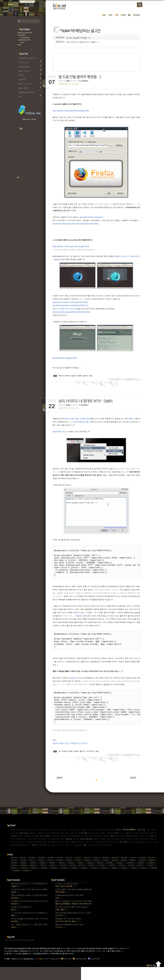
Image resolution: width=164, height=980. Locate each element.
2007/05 (114, 878)
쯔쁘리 (20, 849)
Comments (132, 379)
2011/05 (153, 871)
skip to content (27, 3)
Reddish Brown (139, 855)
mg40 (72, 846)
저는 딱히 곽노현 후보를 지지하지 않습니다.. (72, 921)
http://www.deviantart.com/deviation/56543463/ (70, 302)
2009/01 (63, 876)
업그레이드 (56, 849)
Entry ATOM (94, 972)
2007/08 (83, 878)
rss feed (140, 5)
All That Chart (94, 843)
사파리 (98, 964)
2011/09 (116, 871)
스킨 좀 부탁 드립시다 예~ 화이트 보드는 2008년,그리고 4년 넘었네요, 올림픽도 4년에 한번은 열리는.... (29, 904)
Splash (74, 376)
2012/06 (34, 871)
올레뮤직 (33, 846)
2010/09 (61, 873)
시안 (73, 855)
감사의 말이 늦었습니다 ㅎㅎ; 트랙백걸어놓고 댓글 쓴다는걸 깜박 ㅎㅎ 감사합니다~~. (29, 898)
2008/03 (16, 878)
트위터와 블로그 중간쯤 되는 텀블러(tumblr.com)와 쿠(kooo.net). (74, 904)
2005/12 (126, 881)
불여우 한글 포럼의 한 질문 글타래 (78, 419)
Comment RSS (80, 972)
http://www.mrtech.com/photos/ (91, 217)
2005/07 (27, 884)
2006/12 (152, 878)
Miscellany (31, 35)
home (104, 15)
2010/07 (80, 873)
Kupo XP (96, 852)
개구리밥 (123, 855)
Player (131, 855)
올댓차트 (153, 846)
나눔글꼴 (16, 967)
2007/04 (123, 878)
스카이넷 (109, 846)
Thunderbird (104, 843)
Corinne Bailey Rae (106, 858)
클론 (41, 849)
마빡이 (67, 855)
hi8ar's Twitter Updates (29, 110)
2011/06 (144, 871)
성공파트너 (30, 843)
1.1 (68, 843)
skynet (30, 852)
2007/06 (103, 878)
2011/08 (125, 871)
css (60, 764)
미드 (152, 849)
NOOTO (136, 846)
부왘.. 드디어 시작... (30, 83)
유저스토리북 (86, 852)
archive (123, 15)
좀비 (146, 852)
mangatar (84, 843)
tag (129, 15)
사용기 (90, 858)
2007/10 (64, 878)
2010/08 (70, 873)
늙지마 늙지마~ (87, 849)
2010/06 (89, 873)
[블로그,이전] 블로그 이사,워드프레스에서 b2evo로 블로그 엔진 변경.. (74, 915)
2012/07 (24, 871)
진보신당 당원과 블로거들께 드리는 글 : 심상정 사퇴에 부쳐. (74, 927)
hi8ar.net (60, 6)
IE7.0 (129, 849)
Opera (124, 961)
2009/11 (134, 873)
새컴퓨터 (106, 849)
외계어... (30, 75)
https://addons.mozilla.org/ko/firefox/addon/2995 (71, 111)
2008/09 (102, 876)
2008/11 (82, 876)
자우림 (63, 849)
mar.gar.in (73, 685)
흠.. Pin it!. (30, 79)
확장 (91, 376)
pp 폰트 (30, 855)
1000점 (112, 843)
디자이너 (149, 855)
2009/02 (54, 876)
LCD (122, 846)
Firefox (67, 376)
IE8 (76, 846)
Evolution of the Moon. (30, 92)
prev (60, 790)
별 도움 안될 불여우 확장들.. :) (73, 38)
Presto (96, 858)
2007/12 (45, 878)
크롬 (44, 964)
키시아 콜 (83, 846)
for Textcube (33, 37)
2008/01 (35, 878)
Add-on (61, 376)
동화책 (78, 849)
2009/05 (35, 876)
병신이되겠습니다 (52, 846)
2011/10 (107, 871)
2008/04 (152, 876)
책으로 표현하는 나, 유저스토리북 (28, 187)
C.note (31, 40)
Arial (64, 843)
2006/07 (56, 881)
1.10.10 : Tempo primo (47, 972)
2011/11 (98, 871)
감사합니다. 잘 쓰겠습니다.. (22, 921)
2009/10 (144, 873)
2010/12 (34, 873)
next (133, 790)
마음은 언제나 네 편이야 (110, 852)
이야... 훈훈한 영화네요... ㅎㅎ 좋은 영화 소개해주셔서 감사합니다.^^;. (29, 939)
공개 (112, 849)
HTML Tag (98, 849)
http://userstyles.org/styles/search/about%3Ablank (72, 312)
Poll (49, 858)
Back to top (154, 976)
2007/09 (73, 878)
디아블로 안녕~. (30, 66)
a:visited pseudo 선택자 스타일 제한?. (70, 910)
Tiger (142, 852)
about (110, 15)
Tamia (34, 858)
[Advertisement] (96, 62)
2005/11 (136, 881)
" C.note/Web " (83, 81)
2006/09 (36, 881)
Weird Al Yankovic (18, 843)
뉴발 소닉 (69, 858)
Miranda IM (144, 846)
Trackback (115, 379)
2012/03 (61, 871)
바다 (87, 855)
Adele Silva (55, 858)
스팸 (84, 858)
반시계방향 (52, 855)
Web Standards (121, 849)
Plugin (70, 764)
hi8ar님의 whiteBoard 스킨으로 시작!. (69, 939)
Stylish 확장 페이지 (60, 432)
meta (116, 15)
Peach (116, 846)
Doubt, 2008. (30, 88)
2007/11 (54, 878)
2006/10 (26, 881)
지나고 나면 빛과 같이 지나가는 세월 (104, 855)
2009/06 (25, 876)
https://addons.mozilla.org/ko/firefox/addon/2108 (71, 246)
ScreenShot (129, 842)
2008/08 (112, 876)
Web (33, 42)
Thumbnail (78, 858)
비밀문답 (27, 849)
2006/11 (16, 881)
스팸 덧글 (141, 843)
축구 (63, 852)
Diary (31, 45)
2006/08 (46, 881)
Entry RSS (67, 972)
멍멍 (147, 849)
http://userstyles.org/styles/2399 (65, 358)
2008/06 (132, 876)
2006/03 (96, 881)
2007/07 (93, 878)
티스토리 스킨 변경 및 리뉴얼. (67, 898)
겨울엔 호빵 (42, 858)
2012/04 (52, 871)
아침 (49, 852)
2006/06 (66, 881)
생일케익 (41, 846)
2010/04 (107, 873)
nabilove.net (80, 621)
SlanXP (152, 852)
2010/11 (43, 873)
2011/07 (134, 871)
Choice (142, 849)
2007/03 (133, 878)
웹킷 (103, 846)
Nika (62, 846)
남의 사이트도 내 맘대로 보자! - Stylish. (77, 42)
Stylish (80, 376)
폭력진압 (42, 852)
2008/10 (92, 876)
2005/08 (18, 884)
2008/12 (73, 876)
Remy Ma (14, 846)
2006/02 (106, 881)
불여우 (86, 376)
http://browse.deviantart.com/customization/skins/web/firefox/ (76, 224)
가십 (148, 843)
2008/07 (122, 876)
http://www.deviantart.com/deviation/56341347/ (70, 305)
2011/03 (24, 873)
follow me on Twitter (29, 119)
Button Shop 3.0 (21, 852)
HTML (35, 852)
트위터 (47, 849)
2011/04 (15, 873)
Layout (14, 849)
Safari (116, 961)
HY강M (154, 843)
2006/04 (86, 881)
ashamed (76, 852)
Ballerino (136, 849)
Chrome (73, 961)
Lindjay (97, 846)
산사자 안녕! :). (30, 62)
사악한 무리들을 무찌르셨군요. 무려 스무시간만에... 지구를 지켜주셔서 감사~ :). (29, 933)
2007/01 (142, 878)
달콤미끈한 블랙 (40, 855)
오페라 (104, 964)
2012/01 (80, 871)
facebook (61, 855)
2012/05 (43, 871)
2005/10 (146, 881)
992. (30, 96)
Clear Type (24, 846)
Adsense (69, 852)
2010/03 (116, 873)
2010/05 (98, 873)
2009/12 (125, 873)
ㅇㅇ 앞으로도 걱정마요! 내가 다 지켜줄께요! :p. (29, 927)
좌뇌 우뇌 (58, 843)
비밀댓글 (128, 846)
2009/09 (153, 873)
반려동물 (70, 849)
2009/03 (44, 876)
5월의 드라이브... (30, 70)
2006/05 (76, 881)
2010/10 (52, 873)
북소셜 (91, 846)
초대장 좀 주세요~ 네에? (129, 852)
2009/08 (15, 876)
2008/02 (25, 878)
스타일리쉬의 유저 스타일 (69, 309)
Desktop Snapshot (31, 33)
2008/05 (143, 876)
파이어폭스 (90, 764)
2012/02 (70, 871)
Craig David (55, 852)
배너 (67, 846)
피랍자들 (35, 849)
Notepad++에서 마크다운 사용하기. (69, 933)
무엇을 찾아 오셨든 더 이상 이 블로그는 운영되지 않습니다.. (30, 58)
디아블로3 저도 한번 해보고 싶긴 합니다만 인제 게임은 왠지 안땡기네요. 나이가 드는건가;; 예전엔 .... (29, 915)
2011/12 (89, 871)
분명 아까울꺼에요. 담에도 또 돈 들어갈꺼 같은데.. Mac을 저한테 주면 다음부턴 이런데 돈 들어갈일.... (29, 910)
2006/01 (116, 881)
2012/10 (15, 871)
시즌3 (62, 858)
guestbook (137, 15)
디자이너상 (80, 855)
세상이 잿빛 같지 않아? (44, 843)
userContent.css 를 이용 (83, 422)
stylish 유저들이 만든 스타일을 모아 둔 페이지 (70, 756)
